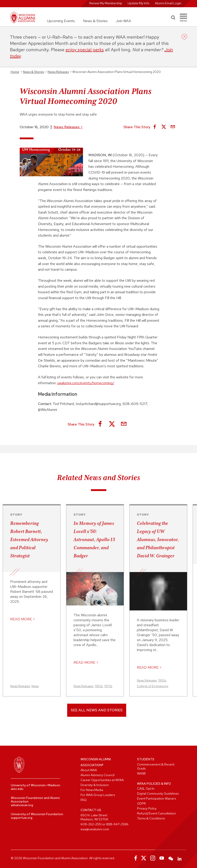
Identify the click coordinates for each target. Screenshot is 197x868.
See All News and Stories (97, 710)
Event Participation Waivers (157, 798)
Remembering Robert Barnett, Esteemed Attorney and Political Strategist (29, 540)
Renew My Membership (106, 3)
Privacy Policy (147, 808)
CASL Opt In (146, 789)
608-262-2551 (91, 824)
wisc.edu (17, 789)
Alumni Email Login (168, 3)
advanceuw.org (22, 805)
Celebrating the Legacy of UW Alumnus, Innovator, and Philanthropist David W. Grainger (158, 540)
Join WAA (123, 21)
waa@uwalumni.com (95, 829)
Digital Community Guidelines (158, 794)
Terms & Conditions (151, 818)
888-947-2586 (117, 824)
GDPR (141, 803)
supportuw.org (22, 818)
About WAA (89, 770)
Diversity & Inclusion (95, 785)
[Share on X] (164, 127)
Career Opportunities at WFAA (102, 780)
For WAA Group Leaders (98, 795)
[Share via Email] (173, 127)
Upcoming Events (61, 21)
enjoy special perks (85, 50)
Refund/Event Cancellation (157, 813)
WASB (141, 773)
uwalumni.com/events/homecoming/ (86, 383)
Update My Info (139, 3)
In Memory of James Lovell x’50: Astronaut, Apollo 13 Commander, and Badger (94, 540)
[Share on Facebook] (155, 127)
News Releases (68, 127)
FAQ (84, 800)
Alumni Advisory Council (97, 775)
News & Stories (95, 21)
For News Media (92, 790)
